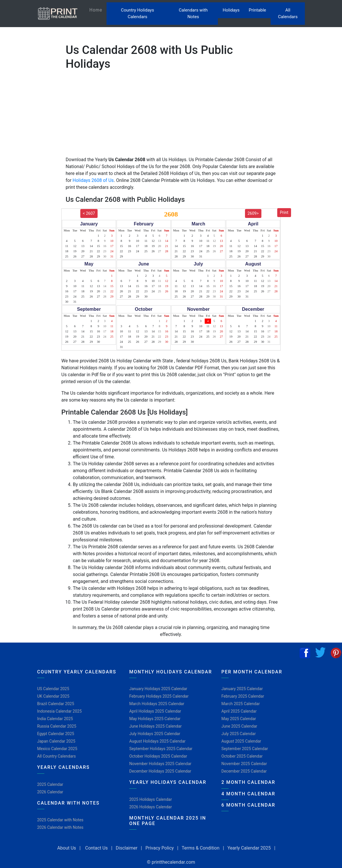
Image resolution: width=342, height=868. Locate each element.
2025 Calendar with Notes (60, 820)
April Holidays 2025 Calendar (155, 711)
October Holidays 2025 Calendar (158, 756)
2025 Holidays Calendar (151, 799)
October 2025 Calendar (242, 756)
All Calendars (288, 13)
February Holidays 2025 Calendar (159, 696)
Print (284, 212)
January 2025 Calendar (242, 689)
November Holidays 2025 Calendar (160, 764)
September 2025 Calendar (245, 749)
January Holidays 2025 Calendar (158, 689)
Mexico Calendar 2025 (57, 749)
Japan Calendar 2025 (56, 741)
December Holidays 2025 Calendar (160, 771)
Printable (257, 10)
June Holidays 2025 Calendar (155, 726)
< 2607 (89, 213)
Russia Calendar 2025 (57, 726)
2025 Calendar (50, 784)
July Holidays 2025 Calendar (155, 734)
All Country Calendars (56, 756)
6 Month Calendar (248, 805)
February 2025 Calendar (243, 696)
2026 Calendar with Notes (60, 827)
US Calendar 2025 (53, 689)
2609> (253, 213)
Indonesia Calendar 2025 (59, 711)
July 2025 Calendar (239, 734)
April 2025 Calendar (239, 711)
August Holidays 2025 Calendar (157, 741)
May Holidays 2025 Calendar (155, 719)
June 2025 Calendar (239, 726)
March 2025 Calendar (241, 704)
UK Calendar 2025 (53, 696)
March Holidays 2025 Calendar (157, 704)
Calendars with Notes (193, 13)
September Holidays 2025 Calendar (161, 749)
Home (98, 10)
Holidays (231, 10)
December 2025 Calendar (244, 771)
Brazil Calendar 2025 (56, 704)
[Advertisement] (33, 185)
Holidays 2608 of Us (93, 180)
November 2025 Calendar (244, 764)
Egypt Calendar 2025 (56, 734)
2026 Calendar (50, 792)
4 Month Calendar (248, 794)
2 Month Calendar (248, 782)
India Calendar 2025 (55, 719)
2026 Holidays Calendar (151, 807)
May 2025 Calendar (239, 719)
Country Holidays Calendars (137, 13)
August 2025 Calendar (241, 741)
